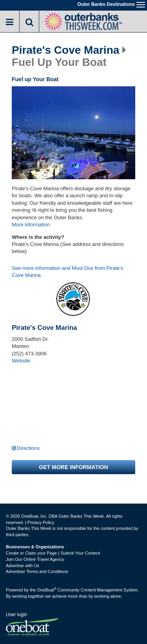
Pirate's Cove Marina (65, 50)
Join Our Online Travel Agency (35, 559)
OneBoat (47, 590)
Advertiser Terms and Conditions (37, 571)
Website (21, 361)
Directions (28, 448)
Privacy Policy (41, 522)
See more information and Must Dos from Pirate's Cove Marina (67, 272)
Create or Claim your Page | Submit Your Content (53, 553)
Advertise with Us (23, 566)
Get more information (73, 467)
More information (31, 225)
